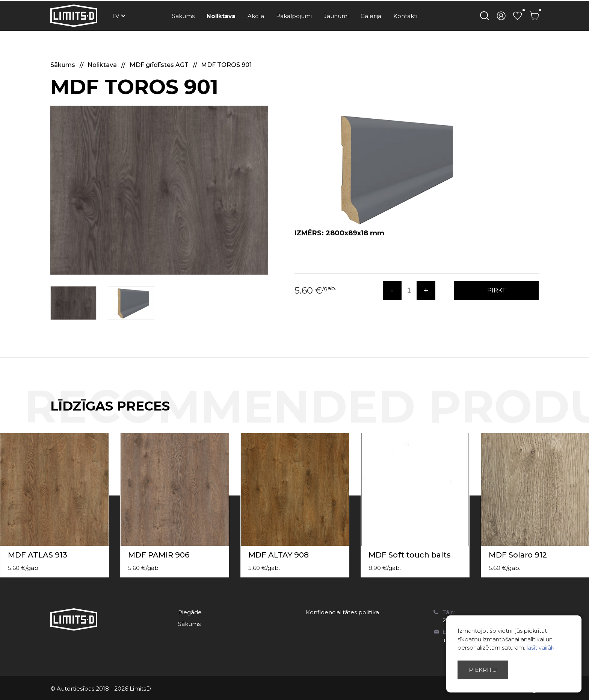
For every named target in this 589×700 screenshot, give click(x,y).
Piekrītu (483, 670)
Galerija (371, 16)
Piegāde (190, 612)
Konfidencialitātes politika (342, 612)
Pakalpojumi (294, 16)
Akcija (256, 16)
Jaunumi (336, 16)
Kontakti (405, 16)
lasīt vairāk (541, 648)
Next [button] (584, 414)
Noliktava (221, 16)
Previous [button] (569, 414)
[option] (159, 190)
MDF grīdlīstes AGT (160, 65)
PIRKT (497, 290)
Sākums (183, 16)
